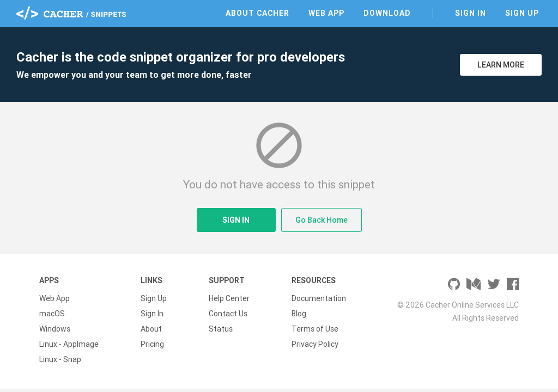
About (151, 329)
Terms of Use (315, 329)
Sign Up (522, 13)
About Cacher (257, 13)
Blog (299, 314)
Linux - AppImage (69, 344)
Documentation (319, 298)
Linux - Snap (60, 359)
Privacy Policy (315, 344)
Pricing (152, 344)
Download (387, 13)
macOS (52, 314)
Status (221, 329)
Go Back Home (322, 220)
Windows (55, 329)
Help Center (229, 298)
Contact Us (228, 314)
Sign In (471, 13)
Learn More (501, 65)
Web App (326, 13)
